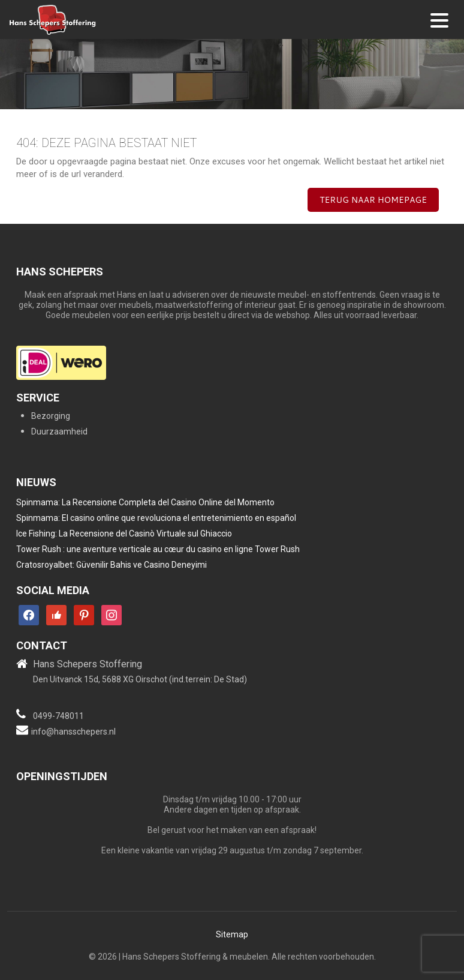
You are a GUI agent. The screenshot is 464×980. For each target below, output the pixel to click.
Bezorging (51, 416)
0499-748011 (58, 716)
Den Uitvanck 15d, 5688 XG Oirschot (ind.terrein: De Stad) (140, 679)
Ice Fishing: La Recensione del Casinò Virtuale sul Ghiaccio (124, 534)
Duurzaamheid (59, 431)
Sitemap (232, 934)
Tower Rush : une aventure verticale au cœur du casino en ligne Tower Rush (158, 549)
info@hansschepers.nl (73, 732)
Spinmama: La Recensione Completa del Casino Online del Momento (145, 502)
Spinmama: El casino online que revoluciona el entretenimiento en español (156, 518)
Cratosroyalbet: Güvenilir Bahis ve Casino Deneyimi (112, 565)
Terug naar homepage (373, 200)
